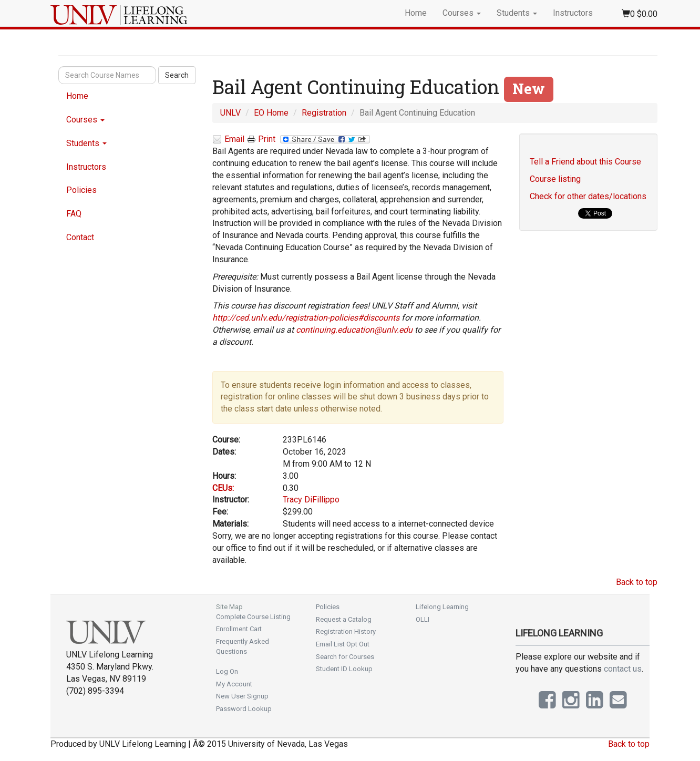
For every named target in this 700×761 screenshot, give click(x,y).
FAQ (74, 214)
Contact (80, 237)
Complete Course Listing (253, 617)
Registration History (346, 631)
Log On (227, 671)
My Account (234, 684)
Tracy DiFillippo (311, 500)
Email (228, 140)
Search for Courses (345, 657)
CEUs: (223, 488)
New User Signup (242, 696)
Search (177, 75)
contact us (623, 669)
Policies (81, 190)
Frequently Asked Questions (243, 646)
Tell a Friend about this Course (585, 162)
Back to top (637, 582)
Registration (324, 113)
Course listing (555, 179)
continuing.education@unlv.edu (354, 330)
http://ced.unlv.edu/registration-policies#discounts (306, 318)
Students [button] (517, 13)
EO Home (271, 113)
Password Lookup (244, 709)
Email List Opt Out (343, 644)
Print (261, 139)
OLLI (423, 619)
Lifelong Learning (442, 607)
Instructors (573, 13)
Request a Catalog (344, 619)
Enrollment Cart (239, 629)
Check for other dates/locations (588, 196)
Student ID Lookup (344, 669)
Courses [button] (462, 13)
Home (416, 13)
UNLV (230, 113)
